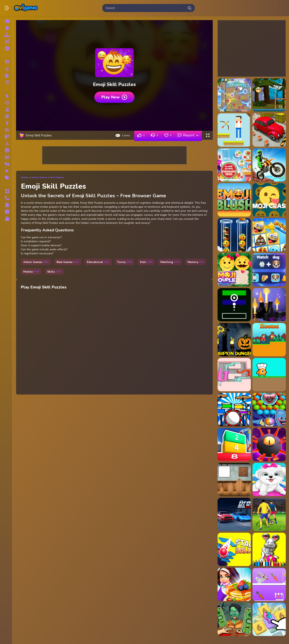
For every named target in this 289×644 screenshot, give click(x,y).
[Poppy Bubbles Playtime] (269, 410)
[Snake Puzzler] (234, 375)
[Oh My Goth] (269, 305)
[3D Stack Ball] (234, 549)
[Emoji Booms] (269, 200)
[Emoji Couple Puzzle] (234, 270)
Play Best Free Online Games (26, 8)
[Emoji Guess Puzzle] (269, 270)
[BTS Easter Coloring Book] (269, 549)
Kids (146, 262)
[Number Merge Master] (269, 619)
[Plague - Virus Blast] (269, 445)
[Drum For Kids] (234, 410)
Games (25, 177)
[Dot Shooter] (234, 305)
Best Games (57, 177)
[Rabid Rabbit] (269, 584)
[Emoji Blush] (234, 200)
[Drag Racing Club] (234, 514)
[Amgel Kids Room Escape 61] (234, 479)
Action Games (40, 177)
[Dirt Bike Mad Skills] (269, 165)
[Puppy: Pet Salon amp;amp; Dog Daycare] (269, 479)
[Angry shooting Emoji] (269, 95)
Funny (125, 262)
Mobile (31, 272)
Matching (170, 262)
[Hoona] (269, 340)
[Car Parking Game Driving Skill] (269, 130)
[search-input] (145, 8)
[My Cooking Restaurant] (234, 584)
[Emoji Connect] (269, 235)
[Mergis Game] (234, 445)
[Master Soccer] (269, 514)
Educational (98, 262)
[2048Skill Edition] (234, 95)
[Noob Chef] (269, 375)
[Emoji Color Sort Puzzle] (234, 235)
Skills (54, 272)
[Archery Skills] (234, 130)
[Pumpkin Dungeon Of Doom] (234, 340)
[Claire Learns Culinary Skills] (234, 165)
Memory (195, 262)
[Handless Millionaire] (234, 619)
